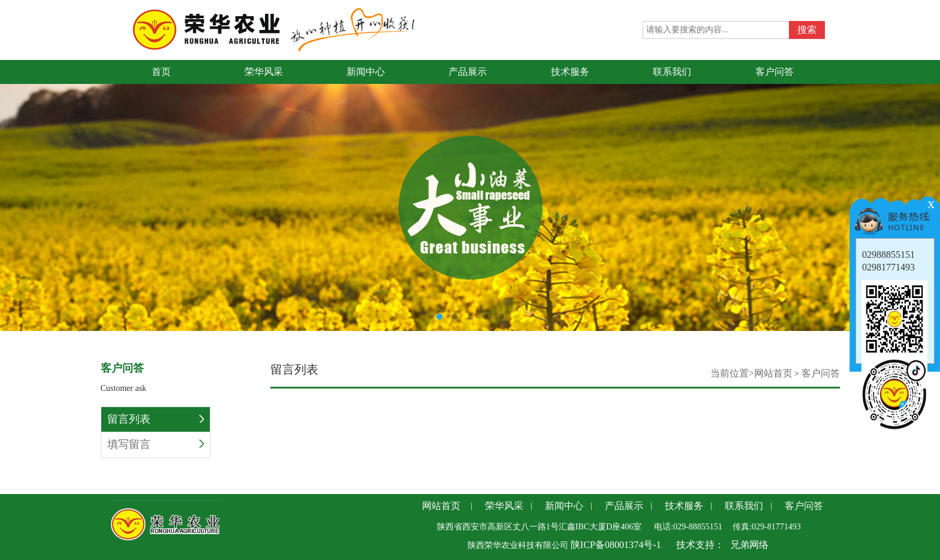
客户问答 (821, 373)
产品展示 (624, 506)
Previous (9, 186)
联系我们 (744, 506)
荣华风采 (504, 506)
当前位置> (732, 373)
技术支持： (700, 545)
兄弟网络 (749, 545)
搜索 (807, 30)
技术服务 (684, 506)
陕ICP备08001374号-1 (615, 545)
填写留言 (156, 444)
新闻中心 (564, 506)
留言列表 (156, 419)
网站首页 (773, 373)
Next (931, 186)
